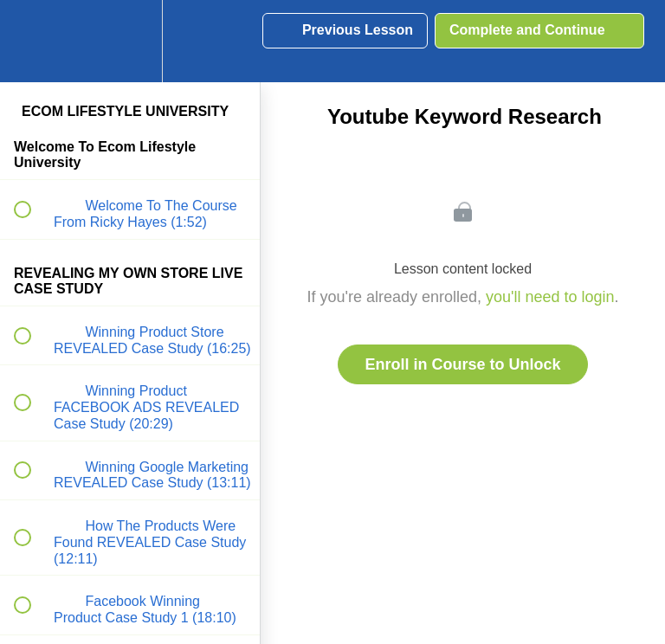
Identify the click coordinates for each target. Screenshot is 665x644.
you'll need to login (550, 297)
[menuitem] (130, 41)
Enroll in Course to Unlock (462, 364)
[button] (32, 41)
